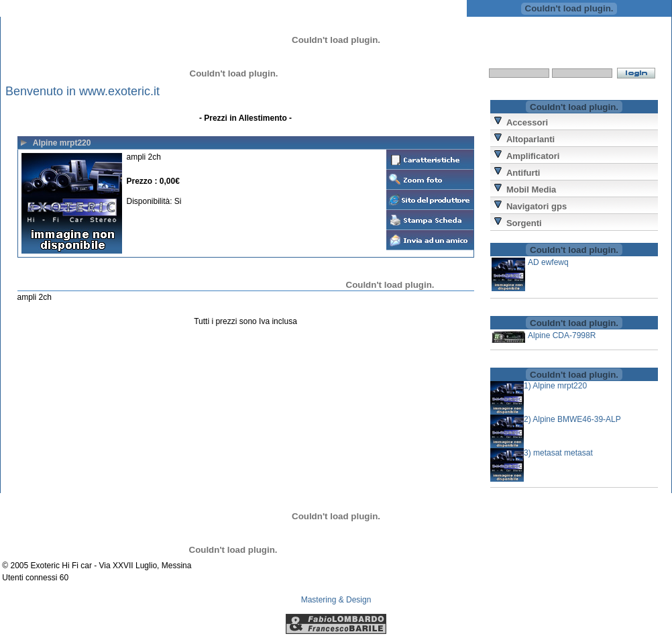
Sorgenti (524, 223)
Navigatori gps (537, 206)
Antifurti (523, 173)
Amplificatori (533, 156)
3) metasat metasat (558, 453)
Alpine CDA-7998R (562, 335)
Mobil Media (531, 190)
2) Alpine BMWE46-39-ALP (572, 419)
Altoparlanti (530, 139)
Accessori (527, 122)
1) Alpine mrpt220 (555, 386)
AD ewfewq (548, 262)
